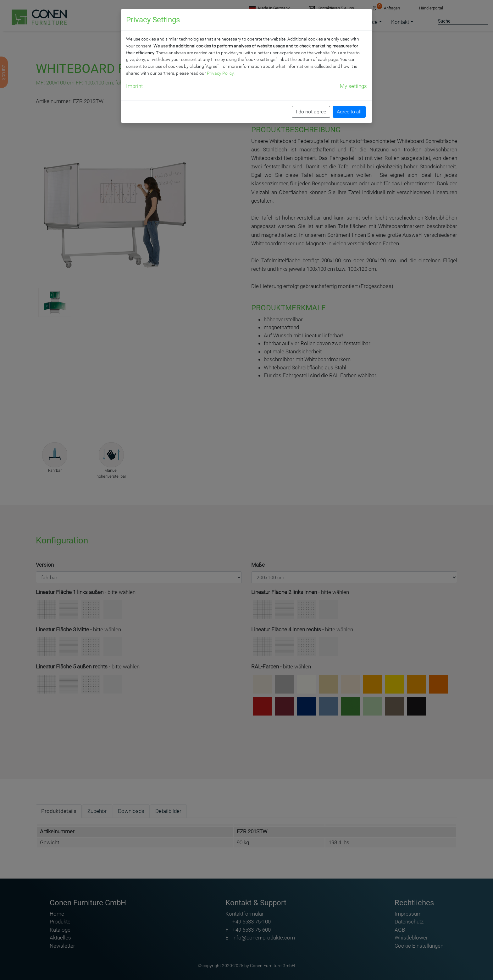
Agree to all (349, 112)
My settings (353, 86)
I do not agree (311, 112)
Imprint (134, 86)
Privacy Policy (220, 73)
